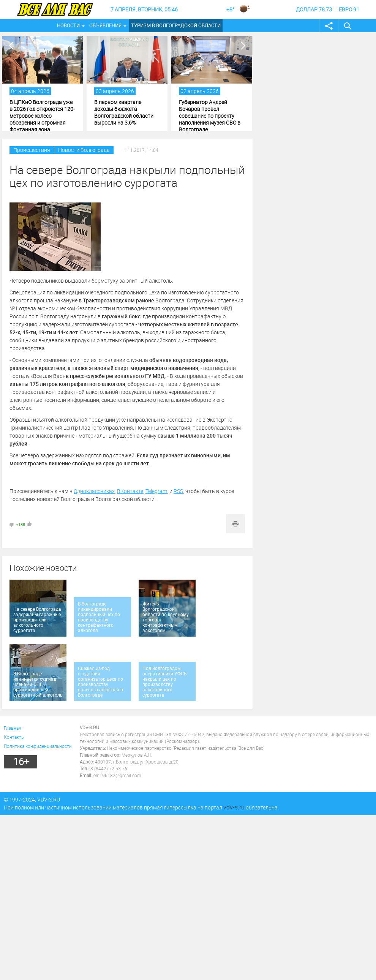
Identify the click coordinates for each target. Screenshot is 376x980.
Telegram (156, 491)
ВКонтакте (130, 491)
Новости (68, 25)
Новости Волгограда (84, 150)
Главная (13, 728)
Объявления (105, 25)
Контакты (14, 737)
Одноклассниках (94, 491)
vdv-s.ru (234, 807)
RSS (178, 491)
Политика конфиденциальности (38, 746)
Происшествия (32, 150)
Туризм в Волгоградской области (176, 25)
